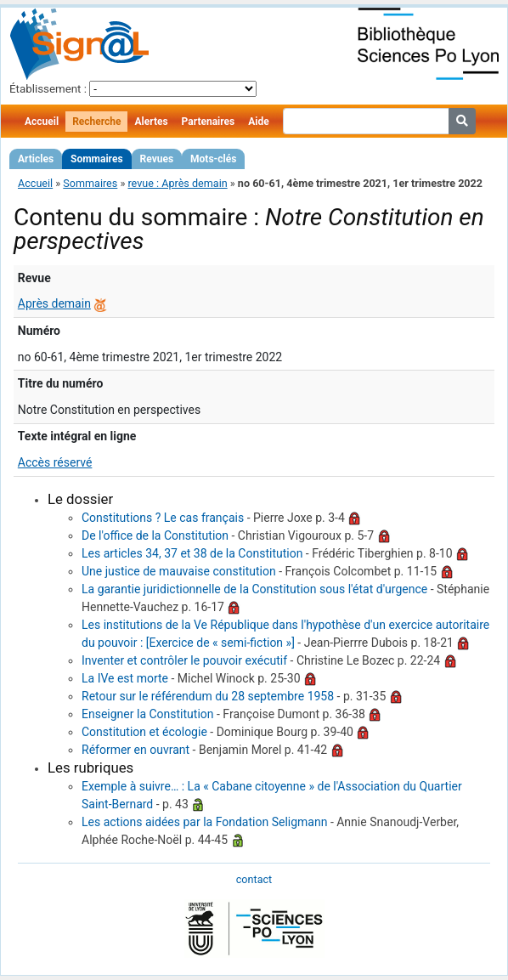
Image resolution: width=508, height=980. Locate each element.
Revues (157, 159)
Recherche (96, 122)
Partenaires (209, 122)
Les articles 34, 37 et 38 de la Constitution (192, 553)
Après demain (54, 303)
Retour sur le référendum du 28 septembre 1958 (208, 696)
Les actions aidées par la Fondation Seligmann (204, 822)
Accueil (42, 122)
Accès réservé (55, 462)
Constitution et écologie (144, 732)
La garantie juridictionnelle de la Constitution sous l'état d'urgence (254, 589)
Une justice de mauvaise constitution (179, 571)
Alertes (151, 122)
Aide (258, 122)
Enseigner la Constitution (148, 714)
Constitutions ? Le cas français (163, 518)
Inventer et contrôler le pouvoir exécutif (184, 660)
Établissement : (48, 89)
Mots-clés (213, 159)
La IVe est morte (125, 678)
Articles (36, 159)
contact (254, 879)
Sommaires (96, 159)
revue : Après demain (177, 183)
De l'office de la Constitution (155, 535)
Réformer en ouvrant (135, 750)
